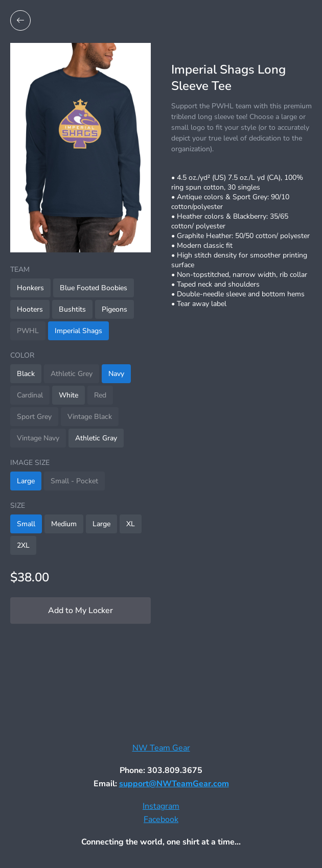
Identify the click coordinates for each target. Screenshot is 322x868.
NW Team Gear (161, 748)
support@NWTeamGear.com (174, 784)
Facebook (161, 819)
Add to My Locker (80, 611)
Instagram (161, 806)
